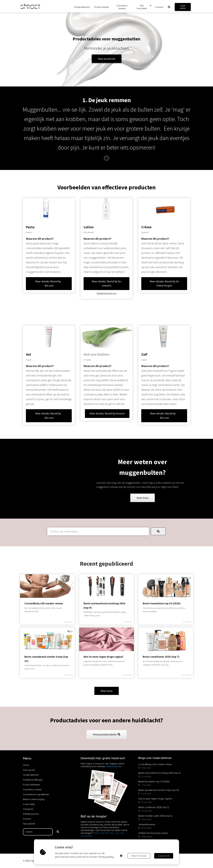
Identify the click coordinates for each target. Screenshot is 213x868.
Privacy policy (106, 857)
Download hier (114, 766)
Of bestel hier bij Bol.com (106, 293)
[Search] (58, 832)
